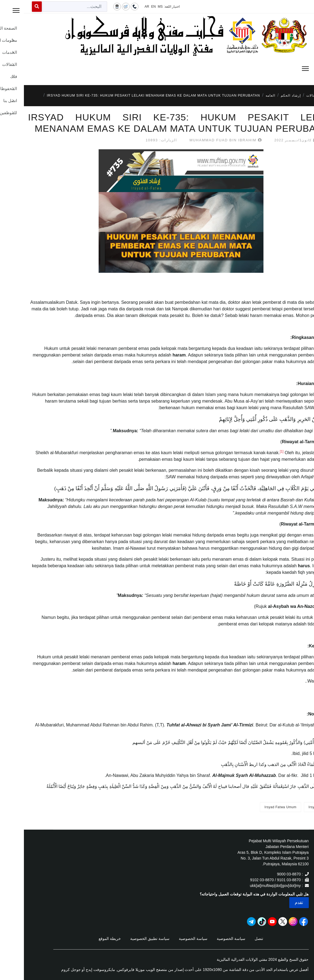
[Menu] (157, 69)
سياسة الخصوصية (207, 939)
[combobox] (51, 7)
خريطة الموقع (86, 939)
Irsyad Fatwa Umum (257, 807)
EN (130, 7)
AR (123, 7)
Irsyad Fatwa (295, 807)
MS (136, 7)
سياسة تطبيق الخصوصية (126, 939)
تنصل (235, 939)
